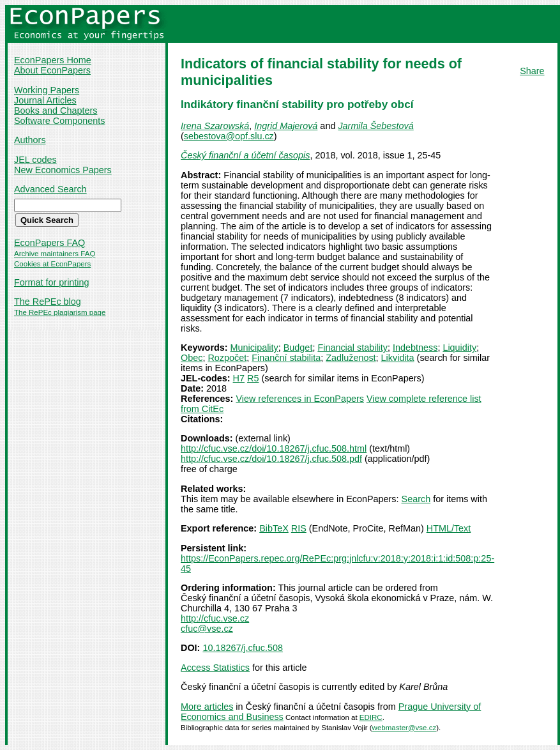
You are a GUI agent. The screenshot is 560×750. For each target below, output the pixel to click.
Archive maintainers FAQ (55, 254)
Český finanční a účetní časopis (245, 155)
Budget (298, 348)
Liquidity (459, 348)
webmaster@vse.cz (405, 728)
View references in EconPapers (300, 399)
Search (416, 499)
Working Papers (47, 90)
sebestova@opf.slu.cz (229, 136)
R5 (253, 378)
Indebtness (415, 348)
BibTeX (274, 528)
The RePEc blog (48, 302)
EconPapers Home (53, 60)
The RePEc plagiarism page (60, 312)
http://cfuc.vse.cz (215, 618)
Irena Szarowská (215, 126)
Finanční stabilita (286, 358)
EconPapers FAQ (49, 243)
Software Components (59, 121)
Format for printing (52, 282)
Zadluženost (351, 358)
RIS (299, 528)
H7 (239, 378)
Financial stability (352, 348)
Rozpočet (227, 358)
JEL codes (35, 160)
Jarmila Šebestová (375, 126)
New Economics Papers (63, 170)
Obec (192, 358)
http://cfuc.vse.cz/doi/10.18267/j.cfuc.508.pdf (271, 459)
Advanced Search (50, 189)
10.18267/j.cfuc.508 (243, 648)
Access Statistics (215, 668)
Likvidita (398, 358)
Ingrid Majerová (286, 126)
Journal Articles (45, 100)
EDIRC (371, 717)
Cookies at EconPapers (52, 264)
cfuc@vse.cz (207, 629)
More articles (207, 707)
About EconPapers (52, 70)
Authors (30, 140)
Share (532, 71)
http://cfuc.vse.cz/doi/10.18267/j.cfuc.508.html (274, 448)
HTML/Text (449, 528)
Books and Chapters (56, 111)
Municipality (254, 348)
